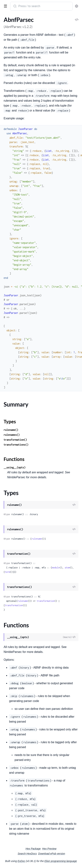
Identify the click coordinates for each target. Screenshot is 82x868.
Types (10, 422)
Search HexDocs (27, 854)
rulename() (11, 430)
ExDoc (21, 861)
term (7, 572)
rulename (37, 539)
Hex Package (33, 849)
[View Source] (74, 505)
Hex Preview (49, 849)
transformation (46, 601)
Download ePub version (52, 854)
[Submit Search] (15, 7)
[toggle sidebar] (5, 6)
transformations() (16, 445)
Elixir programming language (61, 861)
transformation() (15, 440)
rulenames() (12, 435)
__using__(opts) (15, 467)
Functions (14, 459)
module (56, 568)
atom (67, 568)
